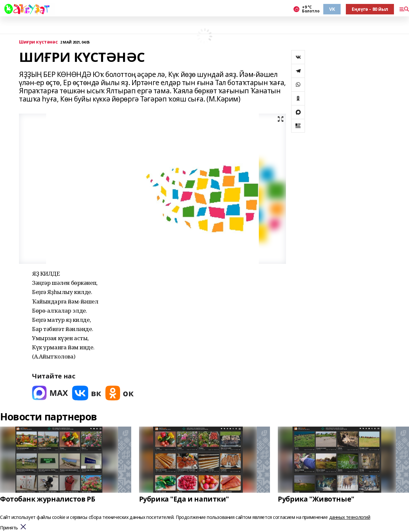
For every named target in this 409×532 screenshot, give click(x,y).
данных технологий (350, 517)
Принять (9, 528)
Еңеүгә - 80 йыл (370, 9)
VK (332, 9)
